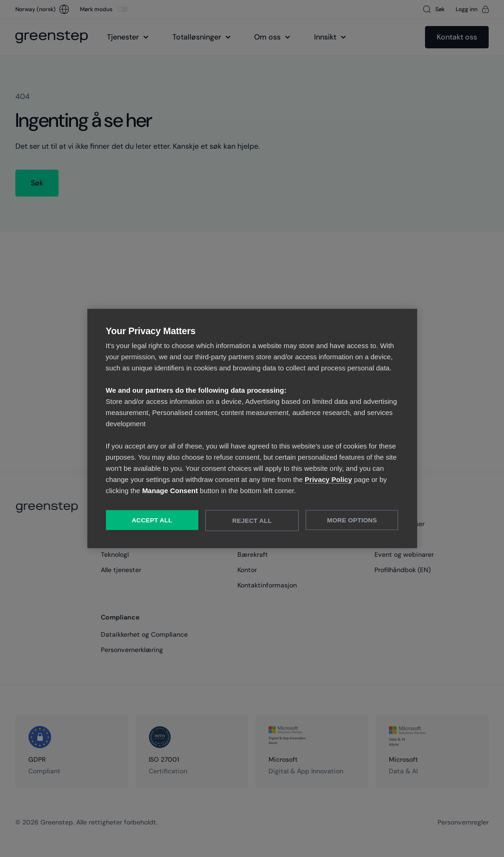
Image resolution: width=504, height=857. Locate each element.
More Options (352, 520)
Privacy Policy (328, 479)
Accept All (152, 520)
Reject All (252, 521)
